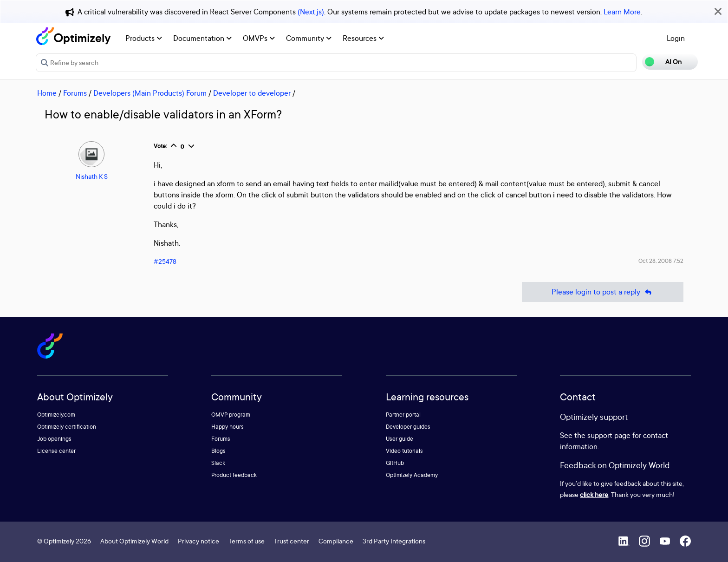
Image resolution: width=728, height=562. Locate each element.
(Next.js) (311, 12)
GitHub (395, 463)
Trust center (292, 541)
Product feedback (234, 475)
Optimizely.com (56, 415)
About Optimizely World (134, 541)
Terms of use (247, 541)
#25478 (165, 261)
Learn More (622, 12)
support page (609, 435)
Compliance (336, 541)
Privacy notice (198, 541)
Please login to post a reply (603, 292)
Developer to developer (252, 93)
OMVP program (231, 415)
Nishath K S (92, 176)
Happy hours (227, 427)
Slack (218, 463)
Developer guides (408, 427)
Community (309, 38)
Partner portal (403, 415)
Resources (363, 38)
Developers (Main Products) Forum (150, 93)
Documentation (202, 38)
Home (47, 93)
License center (56, 451)
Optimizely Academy (412, 475)
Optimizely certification (67, 427)
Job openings (54, 439)
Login (676, 38)
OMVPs (259, 38)
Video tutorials (404, 451)
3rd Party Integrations (394, 541)
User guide (400, 439)
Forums (75, 93)
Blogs (218, 451)
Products (144, 38)
